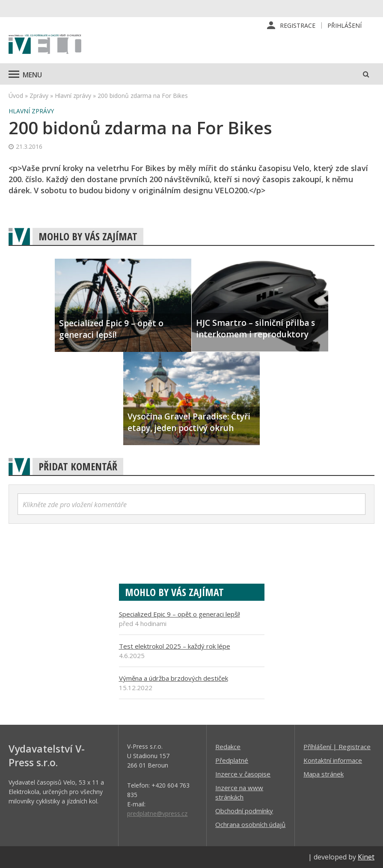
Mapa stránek (324, 774)
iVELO (45, 45)
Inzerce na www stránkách (239, 792)
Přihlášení (344, 25)
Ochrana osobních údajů (250, 824)
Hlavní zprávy (73, 96)
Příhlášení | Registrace (337, 747)
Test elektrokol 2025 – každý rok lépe (175, 646)
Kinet (366, 857)
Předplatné (232, 760)
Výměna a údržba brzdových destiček (174, 678)
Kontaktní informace (333, 760)
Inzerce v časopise (243, 774)
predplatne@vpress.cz (157, 813)
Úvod (16, 96)
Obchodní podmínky (244, 811)
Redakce (228, 747)
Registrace (298, 25)
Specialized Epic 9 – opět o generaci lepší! (180, 614)
